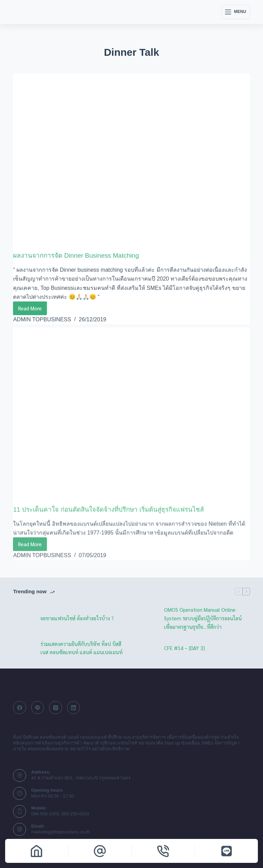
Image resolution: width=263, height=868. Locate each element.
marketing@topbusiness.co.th (60, 832)
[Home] (37, 851)
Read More (33, 310)
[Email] (100, 851)
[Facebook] (20, 708)
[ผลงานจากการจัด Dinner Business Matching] (131, 162)
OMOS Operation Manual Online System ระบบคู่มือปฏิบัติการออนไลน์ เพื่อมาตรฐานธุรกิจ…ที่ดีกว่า (203, 618)
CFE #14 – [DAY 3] (184, 647)
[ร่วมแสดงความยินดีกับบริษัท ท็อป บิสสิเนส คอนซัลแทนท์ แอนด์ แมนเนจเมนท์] (23, 648)
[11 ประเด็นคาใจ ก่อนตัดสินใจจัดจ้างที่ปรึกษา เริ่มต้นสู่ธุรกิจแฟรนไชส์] (131, 422)
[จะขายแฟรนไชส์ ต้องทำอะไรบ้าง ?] (23, 618)
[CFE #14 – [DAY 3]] (147, 648)
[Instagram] (55, 708)
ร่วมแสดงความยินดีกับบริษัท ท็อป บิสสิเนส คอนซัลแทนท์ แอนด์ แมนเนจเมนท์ (82, 648)
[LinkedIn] (74, 708)
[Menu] (235, 12)
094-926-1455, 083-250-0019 (60, 814)
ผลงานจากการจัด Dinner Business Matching (80, 256)
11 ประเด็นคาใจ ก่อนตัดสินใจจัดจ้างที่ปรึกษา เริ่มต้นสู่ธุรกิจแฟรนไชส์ (116, 515)
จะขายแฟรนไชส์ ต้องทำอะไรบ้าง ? (77, 618)
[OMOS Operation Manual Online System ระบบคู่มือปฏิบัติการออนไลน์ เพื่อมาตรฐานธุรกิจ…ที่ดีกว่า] (147, 618)
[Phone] (163, 851)
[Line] (38, 708)
